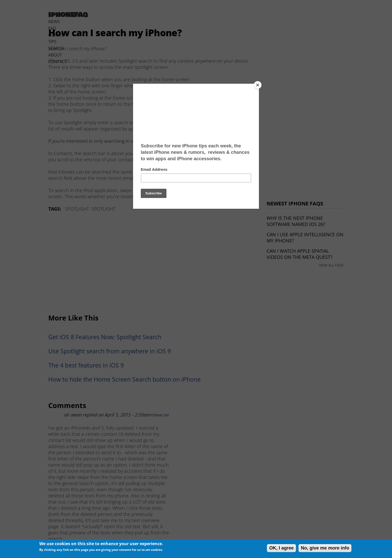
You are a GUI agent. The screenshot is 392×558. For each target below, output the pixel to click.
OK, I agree (281, 548)
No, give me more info (325, 548)
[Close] (258, 85)
